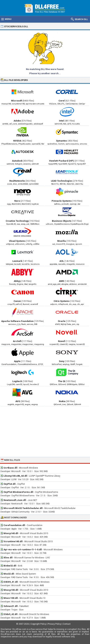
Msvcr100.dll (11, 598)
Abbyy (17, 281)
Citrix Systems (62, 301)
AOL (62, 261)
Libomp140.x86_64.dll (15, 476)
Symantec (62, 141)
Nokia (62, 401)
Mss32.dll (9, 574)
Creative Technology (17, 221)
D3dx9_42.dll (11, 614)
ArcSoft (17, 341)
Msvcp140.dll (11, 533)
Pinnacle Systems (62, 201)
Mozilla (62, 241)
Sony (62, 361)
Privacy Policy (54, 624)
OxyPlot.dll (10, 484)
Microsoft (17, 101)
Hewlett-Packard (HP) (62, 161)
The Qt (62, 381)
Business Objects (62, 221)
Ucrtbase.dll (10, 468)
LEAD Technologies (62, 181)
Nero (17, 201)
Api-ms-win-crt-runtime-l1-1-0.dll (23, 550)
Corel (62, 101)
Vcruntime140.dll (13, 541)
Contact (67, 624)
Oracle (62, 321)
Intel (62, 121)
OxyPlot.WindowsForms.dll (18, 492)
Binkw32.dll (10, 566)
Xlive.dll (8, 558)
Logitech (17, 381)
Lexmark (17, 261)
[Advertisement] (45, 432)
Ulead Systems (17, 241)
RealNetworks (17, 181)
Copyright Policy (38, 624)
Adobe (17, 121)
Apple (17, 361)
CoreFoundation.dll (14, 525)
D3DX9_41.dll (11, 582)
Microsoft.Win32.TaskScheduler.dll (23, 508)
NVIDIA (17, 141)
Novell (62, 341)
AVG (18, 401)
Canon (17, 301)
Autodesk (17, 161)
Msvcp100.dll (11, 590)
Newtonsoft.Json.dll (15, 500)
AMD (62, 281)
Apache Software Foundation (17, 321)
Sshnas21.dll (11, 606)
